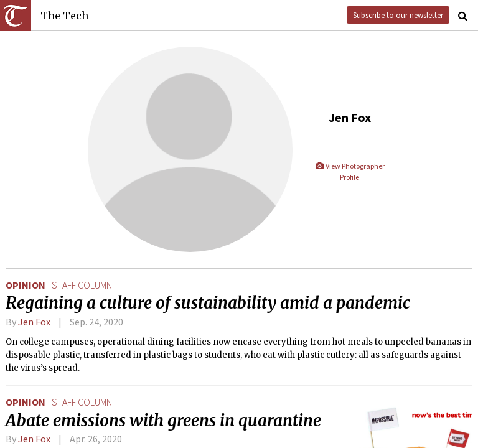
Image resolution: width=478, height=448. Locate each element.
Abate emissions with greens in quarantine (163, 421)
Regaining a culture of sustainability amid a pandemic (208, 303)
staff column (82, 285)
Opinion (26, 285)
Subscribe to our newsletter (398, 15)
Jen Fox (34, 322)
